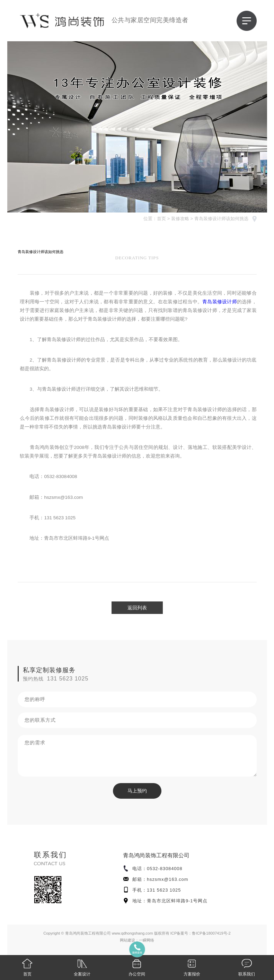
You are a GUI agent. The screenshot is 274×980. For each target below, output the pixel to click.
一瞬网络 (147, 940)
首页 (161, 219)
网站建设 (127, 940)
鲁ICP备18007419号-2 (211, 933)
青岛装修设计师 (220, 302)
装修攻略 (180, 219)
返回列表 (137, 608)
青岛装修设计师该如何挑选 (221, 219)
